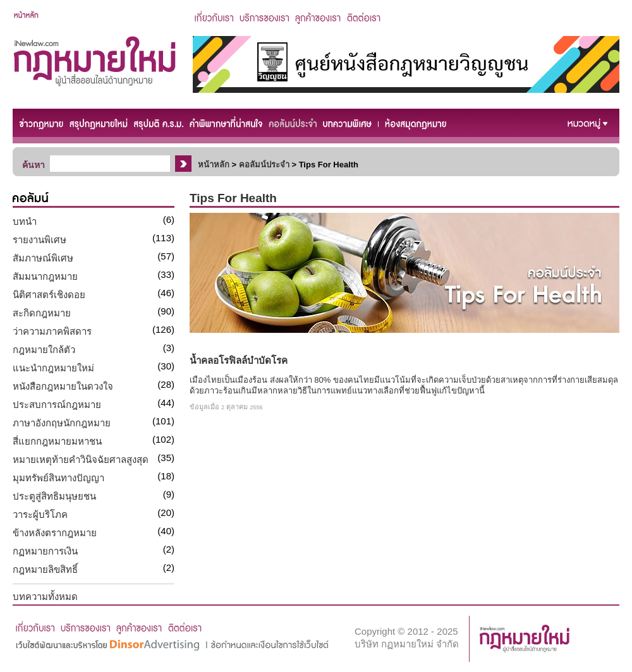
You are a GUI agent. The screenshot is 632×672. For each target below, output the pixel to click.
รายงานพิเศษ (39, 240)
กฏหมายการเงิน (45, 551)
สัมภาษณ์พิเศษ (43, 258)
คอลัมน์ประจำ (264, 165)
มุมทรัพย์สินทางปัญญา (58, 478)
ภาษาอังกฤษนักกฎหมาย (62, 423)
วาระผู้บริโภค (40, 514)
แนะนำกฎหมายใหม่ (53, 368)
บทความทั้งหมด (45, 597)
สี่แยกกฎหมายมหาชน (57, 441)
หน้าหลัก (214, 165)
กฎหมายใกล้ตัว (44, 350)
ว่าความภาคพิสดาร (52, 331)
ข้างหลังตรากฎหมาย (55, 533)
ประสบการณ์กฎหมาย (57, 405)
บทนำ (25, 221)
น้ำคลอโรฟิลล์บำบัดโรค (239, 360)
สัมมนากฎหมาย (45, 276)
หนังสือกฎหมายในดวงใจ (63, 386)
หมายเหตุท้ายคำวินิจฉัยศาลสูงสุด (81, 459)
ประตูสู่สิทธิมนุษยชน (54, 496)
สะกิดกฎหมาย (42, 313)
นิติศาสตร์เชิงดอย (49, 295)
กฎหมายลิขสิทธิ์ (45, 569)
